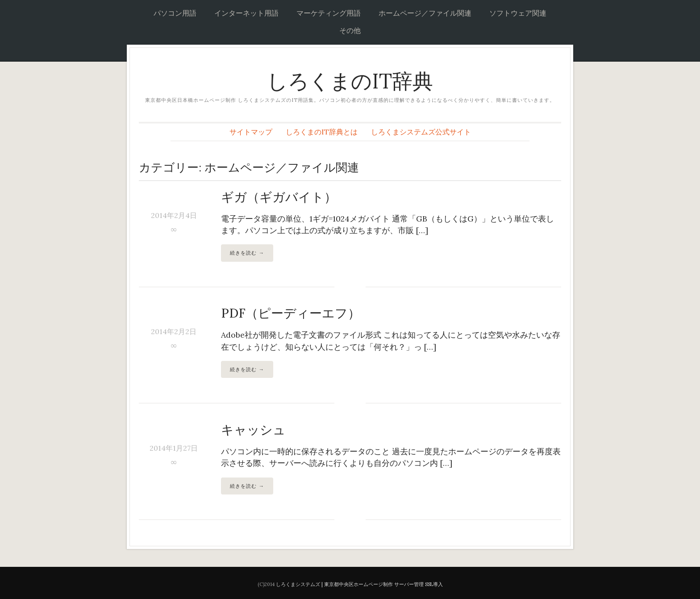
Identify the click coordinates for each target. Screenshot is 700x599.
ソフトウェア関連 (518, 13)
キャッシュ (253, 430)
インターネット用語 (246, 13)
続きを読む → (247, 253)
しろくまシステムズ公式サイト (421, 132)
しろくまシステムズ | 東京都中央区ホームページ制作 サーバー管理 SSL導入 (359, 584)
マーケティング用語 (329, 13)
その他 (350, 30)
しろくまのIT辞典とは (322, 132)
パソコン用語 (175, 13)
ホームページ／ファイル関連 (425, 13)
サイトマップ (251, 132)
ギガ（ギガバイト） (279, 197)
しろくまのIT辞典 (350, 81)
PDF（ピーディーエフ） (291, 313)
